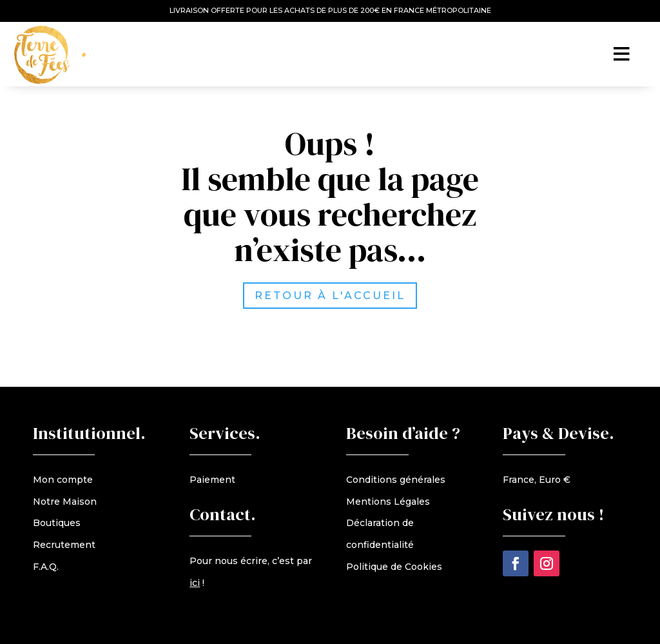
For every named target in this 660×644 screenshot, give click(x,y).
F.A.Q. (46, 567)
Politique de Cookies (394, 567)
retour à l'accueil (333, 296)
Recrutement (64, 545)
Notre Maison (65, 502)
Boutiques (57, 523)
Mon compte (63, 480)
